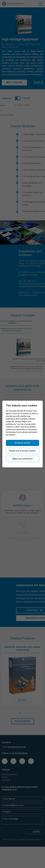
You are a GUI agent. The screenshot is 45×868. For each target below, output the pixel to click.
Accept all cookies (22, 443)
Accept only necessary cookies (22, 451)
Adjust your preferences (23, 459)
